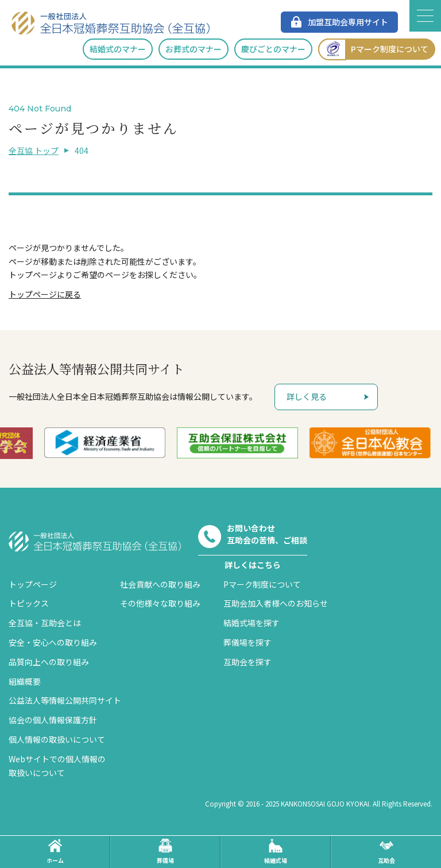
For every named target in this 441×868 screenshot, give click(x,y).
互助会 (386, 852)
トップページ (33, 584)
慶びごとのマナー (273, 49)
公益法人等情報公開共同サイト (65, 700)
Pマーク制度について (373, 49)
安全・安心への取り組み (53, 642)
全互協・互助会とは (45, 623)
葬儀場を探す (247, 642)
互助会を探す (247, 662)
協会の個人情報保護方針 (53, 720)
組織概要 (25, 681)
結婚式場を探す (252, 623)
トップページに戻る (45, 294)
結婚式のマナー (118, 49)
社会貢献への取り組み (160, 584)
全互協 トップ (34, 151)
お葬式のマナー (194, 49)
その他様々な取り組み (160, 603)
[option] (120, 443)
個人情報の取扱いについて (57, 739)
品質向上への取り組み (49, 662)
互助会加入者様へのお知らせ (276, 603)
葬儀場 (165, 852)
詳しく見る (307, 396)
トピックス (29, 603)
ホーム (55, 852)
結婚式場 (276, 852)
